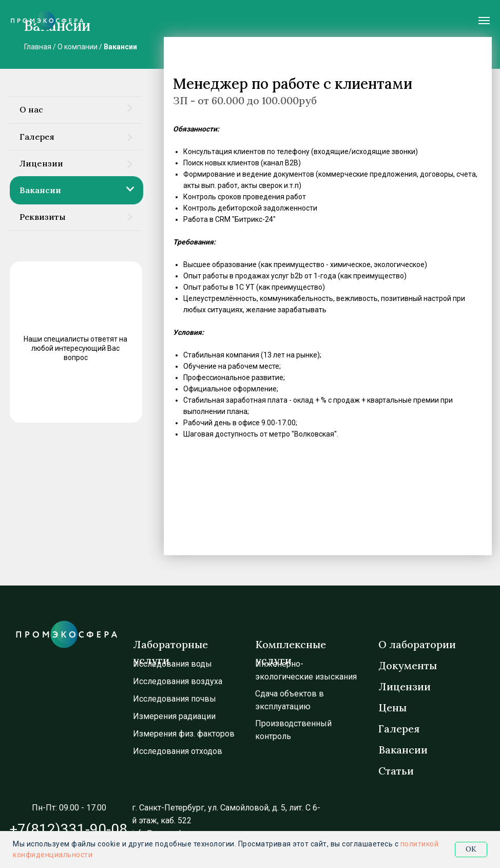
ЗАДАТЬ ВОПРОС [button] (73, 394)
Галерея (37, 137)
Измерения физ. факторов (184, 734)
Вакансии (120, 47)
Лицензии (41, 163)
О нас (31, 109)
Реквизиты (43, 217)
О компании (78, 47)
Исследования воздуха (178, 681)
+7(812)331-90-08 (68, 829)
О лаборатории (417, 644)
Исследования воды (172, 664)
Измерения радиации (174, 716)
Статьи (396, 771)
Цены (392, 707)
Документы (408, 665)
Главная (38, 47)
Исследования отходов (178, 751)
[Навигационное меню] (484, 21)
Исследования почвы (175, 699)
